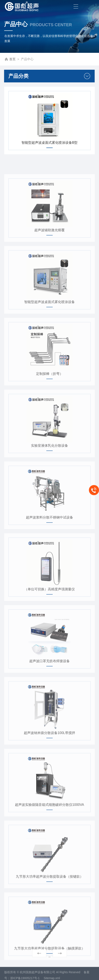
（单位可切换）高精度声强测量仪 (49, 606)
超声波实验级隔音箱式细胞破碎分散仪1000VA (49, 822)
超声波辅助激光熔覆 (49, 247)
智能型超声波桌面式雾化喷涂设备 (49, 319)
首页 (12, 59)
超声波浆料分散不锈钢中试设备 (49, 535)
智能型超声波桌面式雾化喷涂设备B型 (50, 144)
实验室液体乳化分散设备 (49, 463)
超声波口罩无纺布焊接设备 (49, 678)
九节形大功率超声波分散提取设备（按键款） (49, 894)
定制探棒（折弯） (49, 391)
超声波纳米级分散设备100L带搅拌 (49, 750)
